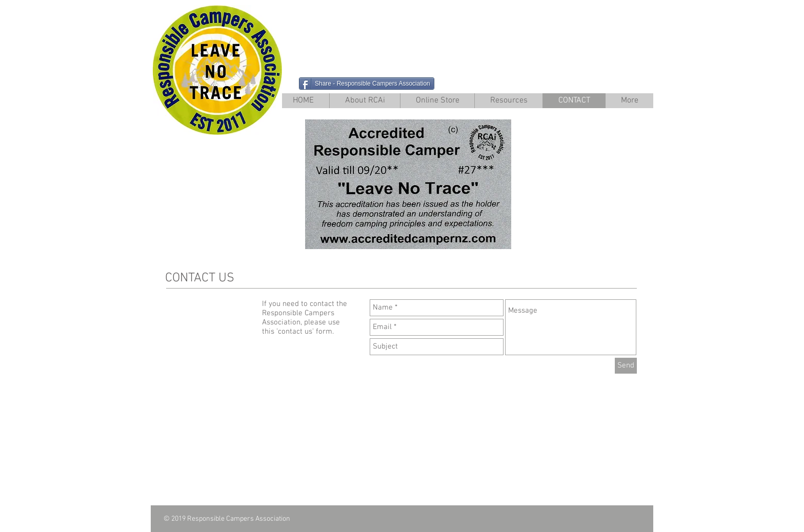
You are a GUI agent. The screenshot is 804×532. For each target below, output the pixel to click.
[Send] (626, 366)
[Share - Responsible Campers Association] (367, 84)
